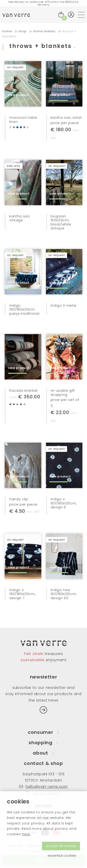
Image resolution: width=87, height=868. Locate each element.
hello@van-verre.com (43, 787)
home (7, 31)
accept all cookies (61, 846)
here (26, 834)
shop (23, 31)
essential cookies (62, 856)
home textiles (44, 31)
